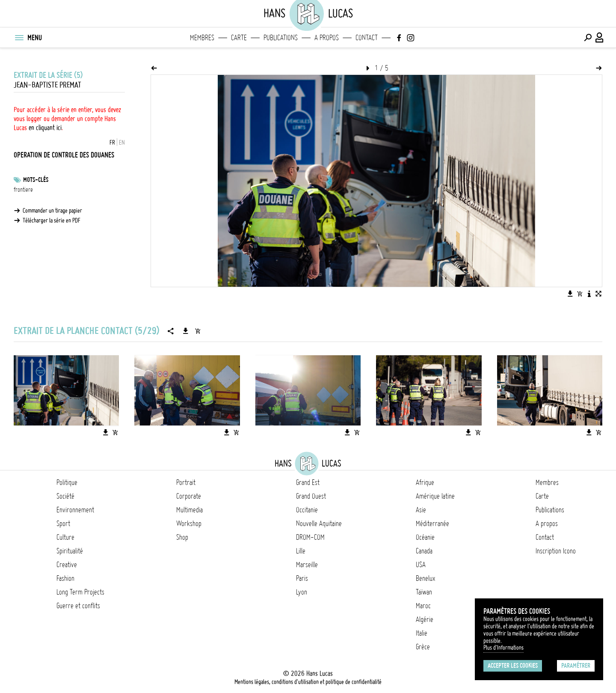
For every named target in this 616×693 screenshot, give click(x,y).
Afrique (425, 482)
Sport (63, 523)
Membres (202, 38)
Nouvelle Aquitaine (319, 523)
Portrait (186, 482)
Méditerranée (432, 523)
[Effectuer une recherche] (588, 38)
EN (122, 143)
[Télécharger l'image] (570, 294)
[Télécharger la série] (186, 331)
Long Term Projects (80, 592)
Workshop (189, 523)
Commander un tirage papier (52, 211)
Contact (367, 38)
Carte (239, 38)
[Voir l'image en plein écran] (598, 294)
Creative (67, 565)
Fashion (65, 578)
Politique (67, 482)
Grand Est (308, 482)
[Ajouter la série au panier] (198, 331)
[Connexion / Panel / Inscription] (600, 38)
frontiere (23, 190)
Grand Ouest (311, 496)
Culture (65, 537)
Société (65, 496)
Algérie (425, 619)
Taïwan (424, 592)
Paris (302, 578)
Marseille (307, 565)
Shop (182, 537)
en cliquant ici (45, 128)
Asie (421, 510)
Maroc (423, 606)
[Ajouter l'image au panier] (580, 294)
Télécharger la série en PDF (52, 220)
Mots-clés (36, 180)
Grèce (423, 647)
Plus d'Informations (503, 648)
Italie (422, 633)
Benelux (425, 578)
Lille (301, 551)
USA (421, 565)
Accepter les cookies (513, 666)
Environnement (75, 510)
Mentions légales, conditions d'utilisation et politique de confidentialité (308, 682)
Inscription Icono (556, 551)
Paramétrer (576, 666)
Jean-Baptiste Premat (47, 85)
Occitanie (307, 510)
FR (112, 143)
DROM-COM (310, 537)
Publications (281, 38)
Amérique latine (435, 496)
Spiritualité (70, 551)
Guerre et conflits (78, 606)
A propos (327, 38)
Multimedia (190, 510)
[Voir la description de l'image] (589, 294)
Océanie (425, 537)
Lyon (302, 592)
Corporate (189, 496)
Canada (424, 551)
